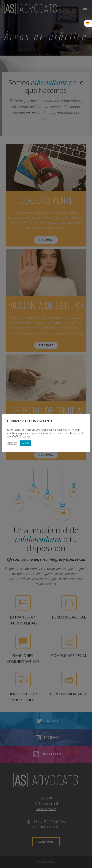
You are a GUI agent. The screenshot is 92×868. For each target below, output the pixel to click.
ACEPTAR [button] (26, 443)
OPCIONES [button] (12, 443)
